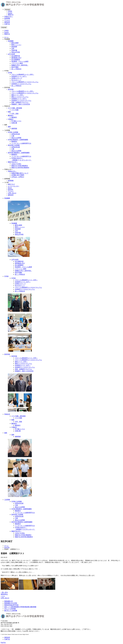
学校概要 (11, 41)
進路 (9, 127)
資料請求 (7, 22)
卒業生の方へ (9, 17)
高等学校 (11, 89)
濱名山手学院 (16, 52)
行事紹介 (11, 119)
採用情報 (7, 18)
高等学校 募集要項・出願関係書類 (19, 153)
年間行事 (14, 123)
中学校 (10, 73)
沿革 (13, 48)
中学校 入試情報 (13, 132)
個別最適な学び (16, 58)
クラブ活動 (15, 110)
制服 (9, 112)
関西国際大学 (9, 601)
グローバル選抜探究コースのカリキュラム (25, 82)
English (10, 13)
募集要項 (14, 141)
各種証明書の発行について (20, 173)
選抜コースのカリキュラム (20, 97)
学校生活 (7, 414)
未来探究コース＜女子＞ (19, 76)
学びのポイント (16, 80)
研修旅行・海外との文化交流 (21, 104)
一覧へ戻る (4, 592)
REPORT (10, 190)
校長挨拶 (14, 47)
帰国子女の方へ (13, 162)
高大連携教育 (16, 60)
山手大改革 (11, 54)
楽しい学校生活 (16, 69)
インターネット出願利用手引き (21, 143)
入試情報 (7, 500)
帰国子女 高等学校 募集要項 (20, 168)
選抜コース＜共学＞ (18, 95)
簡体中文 (11, 15)
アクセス (7, 20)
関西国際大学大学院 (11, 603)
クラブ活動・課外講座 (15, 108)
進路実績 (14, 128)
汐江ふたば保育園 (10, 609)
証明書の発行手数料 (18, 175)
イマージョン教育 (17, 63)
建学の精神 (15, 43)
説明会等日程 (16, 134)
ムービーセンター (13, 186)
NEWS (10, 188)
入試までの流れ (16, 164)
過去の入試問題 (16, 138)
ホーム (6, 37)
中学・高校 (15, 114)
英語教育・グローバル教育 (20, 61)
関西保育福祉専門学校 (11, 605)
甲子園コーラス (16, 121)
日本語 (10, 11)
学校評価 (14, 50)
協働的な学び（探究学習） (20, 65)
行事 (13, 136)
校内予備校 (15, 67)
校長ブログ (11, 184)
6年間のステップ (17, 78)
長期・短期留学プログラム (20, 102)
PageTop (3, 642)
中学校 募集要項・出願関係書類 (18, 140)
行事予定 (7, 24)
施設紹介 (11, 115)
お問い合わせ (12, 193)
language (7, 9)
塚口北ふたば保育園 (11, 611)
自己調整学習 (16, 56)
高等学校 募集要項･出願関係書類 (22, 522)
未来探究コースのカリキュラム (21, 84)
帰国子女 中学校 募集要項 (20, 166)
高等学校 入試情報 (14, 145)
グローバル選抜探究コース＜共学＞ (23, 74)
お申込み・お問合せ (18, 177)
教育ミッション (16, 45)
